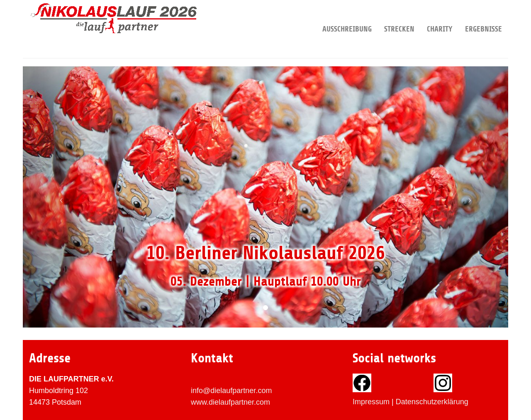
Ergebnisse (484, 17)
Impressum (371, 402)
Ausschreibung (347, 17)
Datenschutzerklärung (432, 402)
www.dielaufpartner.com (230, 402)
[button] (59, 197)
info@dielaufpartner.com (231, 391)
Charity (440, 17)
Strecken (399, 17)
